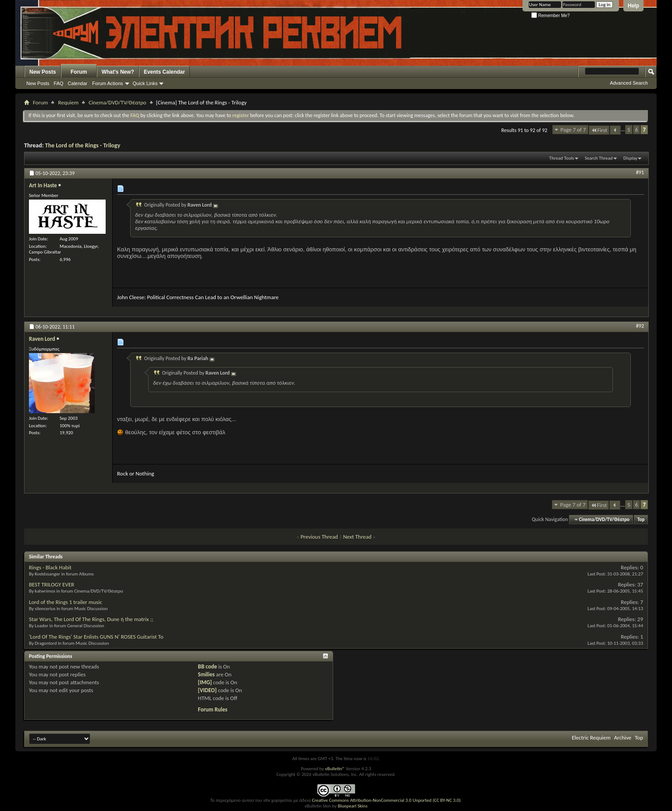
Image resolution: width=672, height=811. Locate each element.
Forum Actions (107, 83)
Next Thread (357, 537)
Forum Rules (213, 709)
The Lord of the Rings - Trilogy (83, 145)
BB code (208, 666)
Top (641, 520)
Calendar (78, 83)
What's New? (118, 72)
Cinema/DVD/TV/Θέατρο (117, 102)
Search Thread (599, 158)
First (599, 130)
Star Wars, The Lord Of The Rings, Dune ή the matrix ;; (91, 619)
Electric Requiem (591, 738)
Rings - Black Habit (50, 567)
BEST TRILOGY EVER (52, 584)
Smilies (206, 674)
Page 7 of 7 (573, 130)
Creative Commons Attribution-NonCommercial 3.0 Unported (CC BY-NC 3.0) (386, 800)
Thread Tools (562, 158)
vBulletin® (335, 769)
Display (630, 158)
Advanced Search (629, 83)
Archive (623, 738)
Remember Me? (550, 16)
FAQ (59, 83)
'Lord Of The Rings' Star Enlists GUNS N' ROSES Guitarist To (96, 637)
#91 (640, 172)
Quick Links (145, 83)
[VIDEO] (208, 690)
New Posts (43, 72)
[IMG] (205, 682)
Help (633, 6)
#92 (640, 326)
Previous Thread (319, 537)
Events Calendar (164, 72)
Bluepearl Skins (352, 806)
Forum (79, 72)
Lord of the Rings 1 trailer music (66, 602)
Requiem (68, 102)
